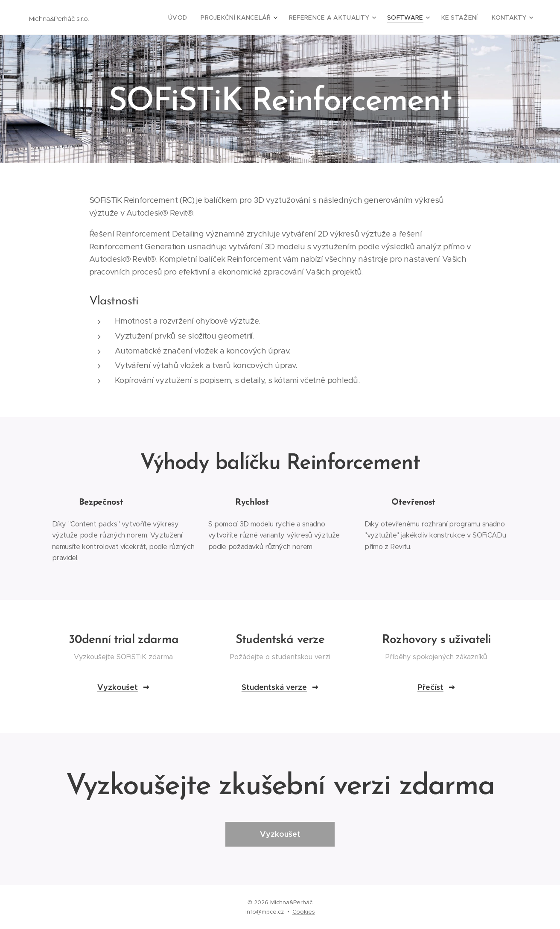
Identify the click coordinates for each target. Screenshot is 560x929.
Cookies (304, 912)
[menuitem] (200, 18)
